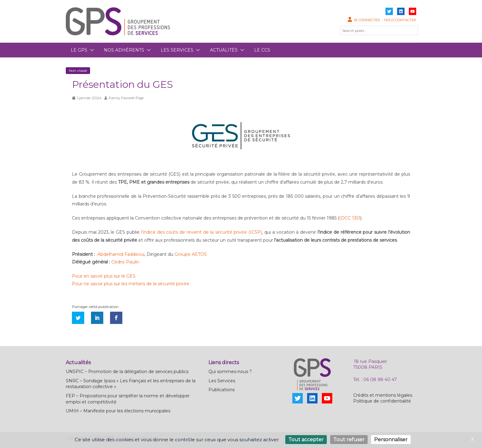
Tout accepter (306, 440)
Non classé (78, 70)
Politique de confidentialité (382, 401)
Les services (177, 50)
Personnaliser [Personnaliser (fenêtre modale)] (391, 440)
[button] (91, 50)
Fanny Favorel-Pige (126, 98)
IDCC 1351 (350, 218)
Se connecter (367, 20)
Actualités (224, 50)
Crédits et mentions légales (383, 395)
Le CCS (262, 50)
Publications (221, 390)
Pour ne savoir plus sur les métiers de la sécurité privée (131, 284)
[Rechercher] (410, 30)
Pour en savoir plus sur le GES (104, 276)
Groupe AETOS (191, 254)
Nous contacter (400, 20)
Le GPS (79, 50)
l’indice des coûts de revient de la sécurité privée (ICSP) (201, 232)
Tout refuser (349, 440)
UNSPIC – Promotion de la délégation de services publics (127, 372)
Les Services (222, 381)
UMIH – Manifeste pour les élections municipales (118, 411)
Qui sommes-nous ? (230, 372)
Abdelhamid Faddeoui (121, 254)
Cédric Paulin (125, 262)
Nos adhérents (124, 50)
